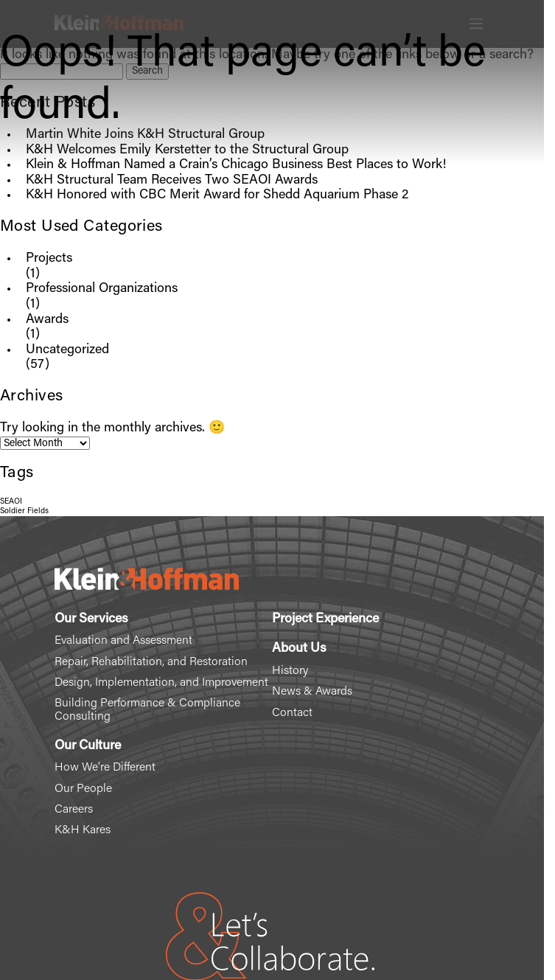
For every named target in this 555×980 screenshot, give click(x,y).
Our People (83, 789)
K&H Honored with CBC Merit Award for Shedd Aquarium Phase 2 (217, 195)
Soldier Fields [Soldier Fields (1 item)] (24, 511)
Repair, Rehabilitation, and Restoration (151, 662)
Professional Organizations (102, 289)
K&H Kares (83, 830)
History (290, 671)
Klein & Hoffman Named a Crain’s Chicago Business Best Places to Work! (236, 165)
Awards (47, 320)
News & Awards (312, 692)
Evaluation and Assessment (123, 641)
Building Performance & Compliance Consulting (147, 710)
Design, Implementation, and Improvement (161, 683)
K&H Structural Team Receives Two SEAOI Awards (172, 181)
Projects (49, 259)
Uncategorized (67, 350)
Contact (292, 713)
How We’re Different (105, 768)
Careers (74, 810)
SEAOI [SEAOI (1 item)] (11, 502)
